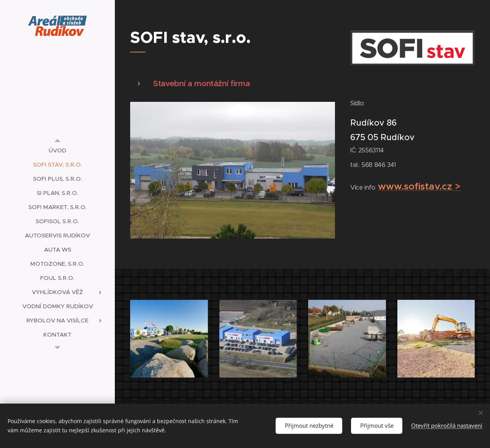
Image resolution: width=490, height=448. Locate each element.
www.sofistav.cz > (420, 186)
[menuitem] (57, 150)
